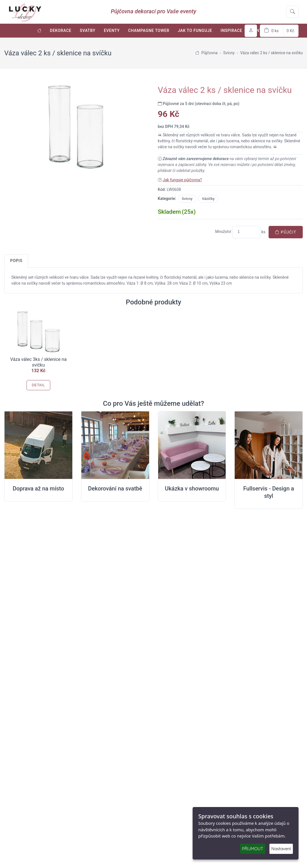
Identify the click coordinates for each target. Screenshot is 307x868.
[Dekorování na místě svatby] (115, 445)
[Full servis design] (269, 445)
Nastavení (281, 849)
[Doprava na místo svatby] (38, 445)
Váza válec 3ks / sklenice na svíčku (38, 362)
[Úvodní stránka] (39, 31)
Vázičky (208, 199)
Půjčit (286, 232)
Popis (16, 261)
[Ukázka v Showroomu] (192, 445)
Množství (223, 232)
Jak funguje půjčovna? (182, 180)
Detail (38, 385)
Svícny (187, 199)
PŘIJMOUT (253, 849)
